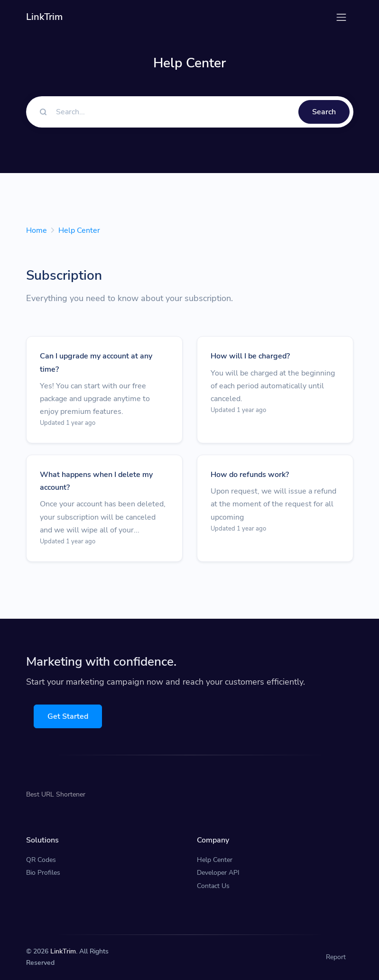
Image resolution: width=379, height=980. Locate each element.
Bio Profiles (43, 873)
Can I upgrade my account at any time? (96, 362)
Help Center (79, 230)
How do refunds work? (250, 475)
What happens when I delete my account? (96, 481)
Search (324, 112)
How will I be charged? (250, 356)
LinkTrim (63, 951)
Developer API (218, 873)
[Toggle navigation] (341, 17)
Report (336, 957)
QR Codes (41, 860)
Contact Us (213, 886)
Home (37, 230)
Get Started (68, 716)
